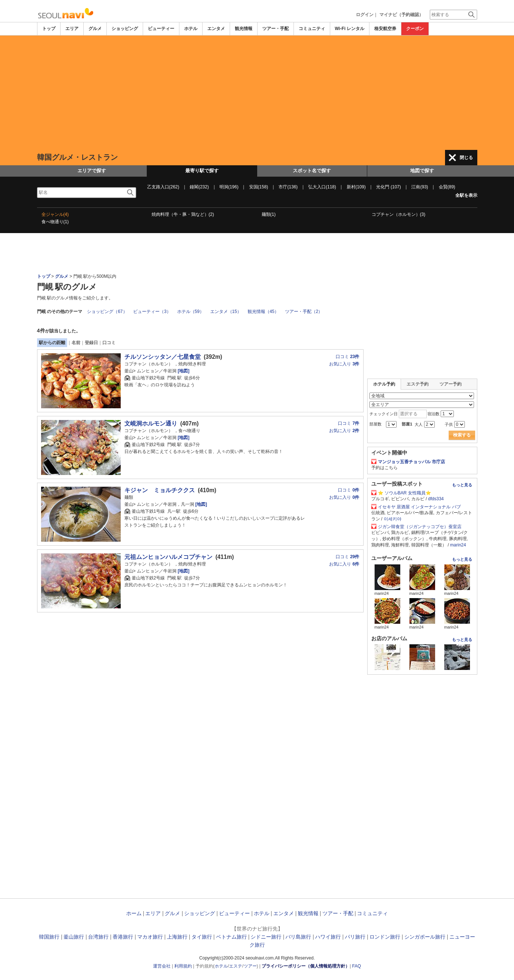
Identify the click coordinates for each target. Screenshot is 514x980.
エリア (72, 29)
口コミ (109, 343)
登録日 (91, 343)
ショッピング (125, 29)
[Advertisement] (257, 93)
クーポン (415, 29)
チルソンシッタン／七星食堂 (163, 357)
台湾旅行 (98, 937)
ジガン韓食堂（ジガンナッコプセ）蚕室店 (420, 527)
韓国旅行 (49, 937)
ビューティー (161, 29)
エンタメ (216, 29)
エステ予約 (418, 384)
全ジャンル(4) (55, 214)
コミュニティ (312, 29)
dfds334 (436, 499)
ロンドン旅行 (385, 937)
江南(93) (420, 187)
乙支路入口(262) (163, 187)
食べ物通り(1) (55, 222)
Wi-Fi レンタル (350, 29)
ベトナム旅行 (232, 937)
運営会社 (162, 966)
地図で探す (422, 171)
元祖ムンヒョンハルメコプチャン (168, 557)
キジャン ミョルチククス (160, 490)
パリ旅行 (355, 937)
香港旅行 (123, 937)
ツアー (250, 966)
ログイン (365, 15)
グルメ (95, 29)
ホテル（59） (191, 312)
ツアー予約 (451, 384)
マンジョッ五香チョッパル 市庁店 (411, 462)
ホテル (191, 29)
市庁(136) (288, 187)
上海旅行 (177, 937)
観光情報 (244, 29)
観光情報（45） (263, 312)
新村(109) (356, 187)
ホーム (134, 913)
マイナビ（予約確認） (401, 15)
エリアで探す (92, 171)
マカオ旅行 (150, 937)
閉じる (466, 158)
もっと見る (462, 485)
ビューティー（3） (152, 312)
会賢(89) (447, 187)
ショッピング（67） (107, 312)
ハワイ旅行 (328, 937)
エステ (236, 966)
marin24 (458, 545)
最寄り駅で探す (202, 171)
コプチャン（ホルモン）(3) (399, 214)
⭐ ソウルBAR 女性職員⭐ (404, 493)
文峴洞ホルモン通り (151, 423)
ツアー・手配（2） (304, 312)
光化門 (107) (388, 187)
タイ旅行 (202, 937)
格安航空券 (385, 29)
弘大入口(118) (322, 187)
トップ (49, 29)
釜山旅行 (74, 937)
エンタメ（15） (226, 312)
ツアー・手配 (276, 29)
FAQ (357, 966)
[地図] (183, 371)
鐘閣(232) (199, 187)
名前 (76, 343)
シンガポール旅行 (425, 937)
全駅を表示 (466, 195)
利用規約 (183, 966)
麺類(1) (269, 214)
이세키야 (393, 519)
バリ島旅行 (298, 937)
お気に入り (344, 364)
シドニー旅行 (266, 937)
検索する (462, 435)
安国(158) (259, 187)
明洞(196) (229, 187)
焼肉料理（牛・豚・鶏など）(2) (183, 214)
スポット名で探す (312, 171)
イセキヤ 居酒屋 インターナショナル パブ (419, 507)
